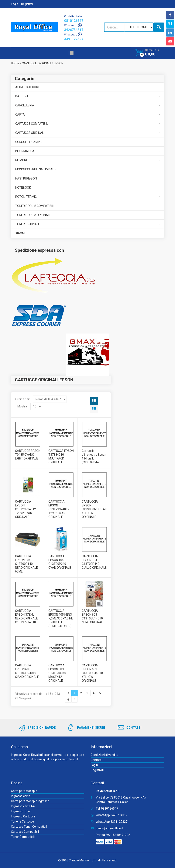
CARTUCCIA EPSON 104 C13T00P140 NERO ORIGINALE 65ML (26, 564)
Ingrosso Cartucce (23, 816)
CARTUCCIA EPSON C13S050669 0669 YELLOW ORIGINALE (94, 509)
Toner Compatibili (23, 837)
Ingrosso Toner (21, 811)
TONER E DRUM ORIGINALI (33, 215)
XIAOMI (20, 233)
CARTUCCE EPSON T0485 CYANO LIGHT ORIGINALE (28, 455)
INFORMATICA (25, 151)
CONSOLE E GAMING (29, 142)
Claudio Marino (79, 860)
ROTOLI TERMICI (26, 197)
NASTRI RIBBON (26, 178)
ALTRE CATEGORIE (28, 87)
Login (15, 4)
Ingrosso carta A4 (23, 806)
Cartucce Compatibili (25, 832)
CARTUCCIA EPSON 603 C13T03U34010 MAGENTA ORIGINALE (59, 673)
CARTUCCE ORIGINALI (36, 63)
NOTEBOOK (23, 188)
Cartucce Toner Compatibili (29, 827)
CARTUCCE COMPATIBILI (32, 124)
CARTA (20, 115)
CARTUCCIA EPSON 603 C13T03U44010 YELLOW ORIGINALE (92, 673)
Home (15, 63)
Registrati (27, 4)
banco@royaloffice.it (109, 828)
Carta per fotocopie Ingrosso (30, 801)
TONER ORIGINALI (27, 224)
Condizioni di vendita (104, 755)
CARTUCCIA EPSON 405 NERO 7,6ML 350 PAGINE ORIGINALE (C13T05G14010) (61, 618)
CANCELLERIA (25, 105)
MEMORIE (22, 160)
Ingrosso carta (21, 796)
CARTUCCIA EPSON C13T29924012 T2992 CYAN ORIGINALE (25, 509)
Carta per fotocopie (24, 791)
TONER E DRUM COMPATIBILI (35, 206)
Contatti (96, 760)
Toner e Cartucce (23, 821)
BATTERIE (22, 96)
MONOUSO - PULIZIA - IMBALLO (36, 169)
